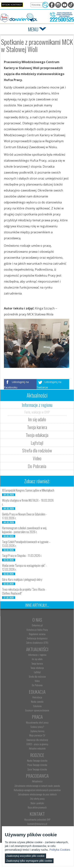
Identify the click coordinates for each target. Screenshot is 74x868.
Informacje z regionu (37, 405)
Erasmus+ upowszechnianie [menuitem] (37, 710)
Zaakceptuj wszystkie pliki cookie (25, 856)
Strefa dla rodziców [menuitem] (37, 677)
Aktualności (37, 649)
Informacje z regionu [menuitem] (37, 655)
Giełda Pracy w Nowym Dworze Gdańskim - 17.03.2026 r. (24, 516)
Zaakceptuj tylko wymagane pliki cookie (29, 861)
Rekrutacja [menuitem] (37, 697)
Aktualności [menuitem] (37, 781)
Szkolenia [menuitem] (37, 706)
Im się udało (37, 419)
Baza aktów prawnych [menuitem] (37, 807)
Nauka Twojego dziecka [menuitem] (37, 761)
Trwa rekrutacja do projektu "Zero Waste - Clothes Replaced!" (24, 591)
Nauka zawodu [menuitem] (37, 702)
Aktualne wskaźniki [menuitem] (37, 748)
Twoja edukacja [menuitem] (37, 668)
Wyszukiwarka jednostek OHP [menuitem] (37, 819)
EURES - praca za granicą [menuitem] (37, 744)
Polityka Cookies (60, 850)
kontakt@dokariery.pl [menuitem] (37, 824)
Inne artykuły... (37, 605)
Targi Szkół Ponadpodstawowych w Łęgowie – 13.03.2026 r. (26, 544)
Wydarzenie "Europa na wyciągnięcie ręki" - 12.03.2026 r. (24, 567)
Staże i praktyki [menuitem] (37, 803)
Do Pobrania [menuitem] (37, 685)
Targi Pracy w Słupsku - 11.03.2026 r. (22, 556)
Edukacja (37, 692)
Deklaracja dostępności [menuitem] (37, 638)
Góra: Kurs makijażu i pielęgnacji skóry (22, 579)
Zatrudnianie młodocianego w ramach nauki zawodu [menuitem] (37, 786)
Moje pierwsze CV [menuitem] (37, 735)
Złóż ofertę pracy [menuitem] (37, 799)
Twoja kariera (37, 427)
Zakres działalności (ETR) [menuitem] (37, 643)
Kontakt (37, 814)
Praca (37, 717)
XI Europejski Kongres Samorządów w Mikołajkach (28, 490)
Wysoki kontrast (12, 5)
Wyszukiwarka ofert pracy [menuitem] (37, 722)
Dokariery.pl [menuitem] (37, 625)
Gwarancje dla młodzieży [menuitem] (37, 740)
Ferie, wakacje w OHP (37, 412)
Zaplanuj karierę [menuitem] (37, 731)
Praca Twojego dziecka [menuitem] (37, 765)
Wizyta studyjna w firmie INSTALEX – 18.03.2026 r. (28, 502)
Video (37, 458)
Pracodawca (37, 776)
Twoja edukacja (37, 435)
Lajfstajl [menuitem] (37, 672)
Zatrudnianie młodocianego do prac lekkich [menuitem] (37, 794)
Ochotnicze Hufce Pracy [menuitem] (37, 630)
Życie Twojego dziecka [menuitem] (37, 769)
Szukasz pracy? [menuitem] (37, 727)
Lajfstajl (37, 443)
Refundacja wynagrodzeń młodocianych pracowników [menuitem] (37, 790)
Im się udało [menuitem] (37, 659)
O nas (37, 620)
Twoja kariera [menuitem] (37, 663)
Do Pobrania (37, 466)
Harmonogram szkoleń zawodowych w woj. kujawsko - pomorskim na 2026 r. (25, 530)
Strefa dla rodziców (37, 450)
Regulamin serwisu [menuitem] (37, 634)
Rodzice (37, 755)
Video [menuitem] (37, 681)
